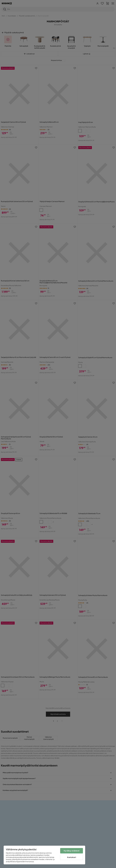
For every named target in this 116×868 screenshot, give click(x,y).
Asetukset (71, 857)
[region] (44, 855)
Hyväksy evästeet (72, 851)
